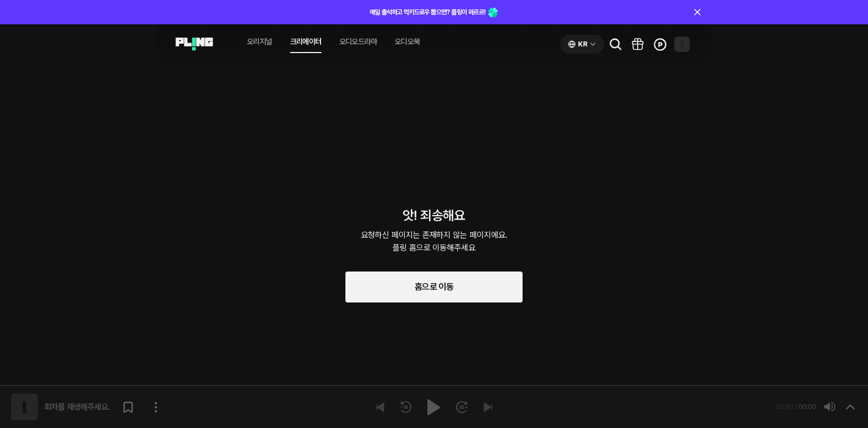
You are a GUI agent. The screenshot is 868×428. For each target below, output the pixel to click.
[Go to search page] (616, 44)
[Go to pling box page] (638, 44)
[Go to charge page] (660, 44)
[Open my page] (682, 44)
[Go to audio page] (194, 44)
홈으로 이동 (434, 287)
